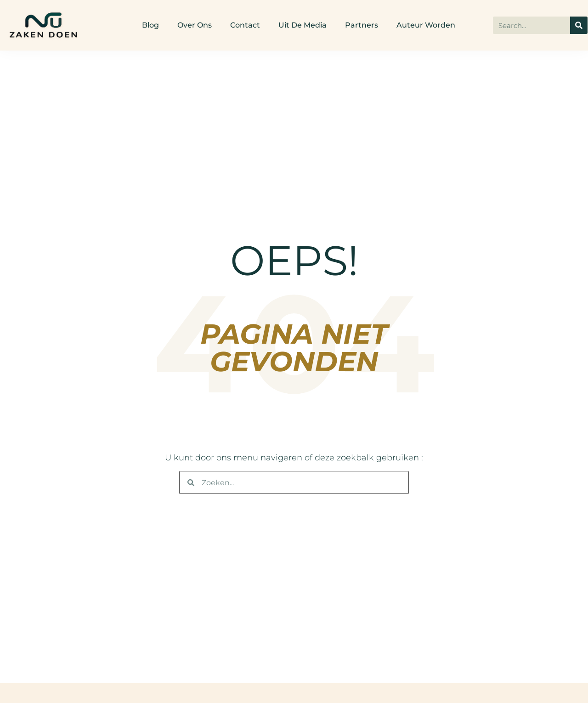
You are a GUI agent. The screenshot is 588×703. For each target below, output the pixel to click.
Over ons (195, 25)
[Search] (579, 25)
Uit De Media (302, 25)
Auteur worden (426, 25)
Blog (150, 25)
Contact (245, 25)
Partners (362, 25)
